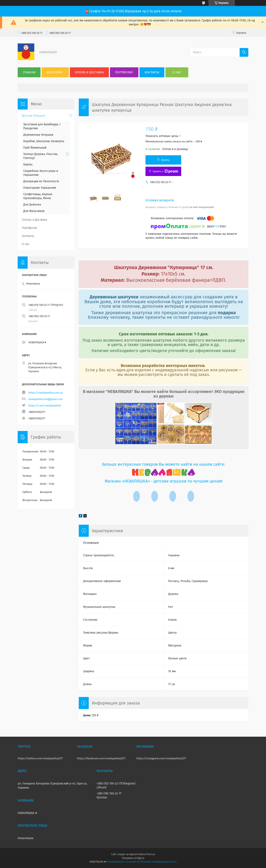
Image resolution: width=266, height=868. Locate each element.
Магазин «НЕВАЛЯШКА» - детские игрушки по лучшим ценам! (164, 481)
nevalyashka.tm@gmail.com (46, 399)
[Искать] (244, 52)
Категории (55, 72)
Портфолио (124, 72)
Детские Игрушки (33, 116)
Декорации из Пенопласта (41, 181)
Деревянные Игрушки (38, 135)
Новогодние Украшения (40, 188)
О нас (177, 72)
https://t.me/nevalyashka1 (45, 406)
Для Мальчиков (34, 211)
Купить (165, 160)
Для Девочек (32, 205)
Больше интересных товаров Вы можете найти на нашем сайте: (164, 464)
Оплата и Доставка (89, 72)
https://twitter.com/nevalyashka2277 (40, 758)
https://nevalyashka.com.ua (46, 393)
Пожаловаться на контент (123, 862)
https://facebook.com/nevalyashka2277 (101, 758)
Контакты (152, 72)
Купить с (165, 171)
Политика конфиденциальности (158, 862)
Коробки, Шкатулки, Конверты (44, 141)
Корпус (28, 164)
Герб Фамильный (35, 148)
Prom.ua (150, 854)
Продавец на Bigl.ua (133, 858)
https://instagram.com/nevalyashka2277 (161, 758)
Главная (29, 72)
